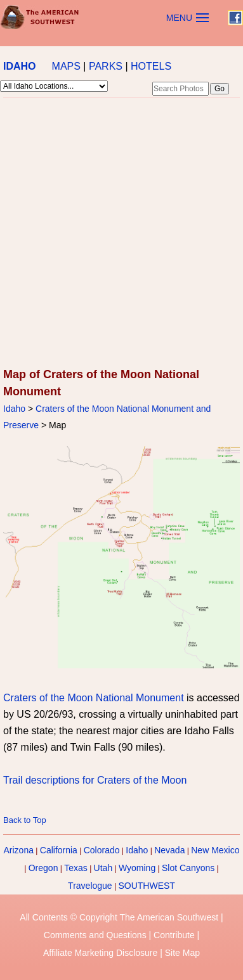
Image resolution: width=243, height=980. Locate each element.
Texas (76, 868)
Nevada (169, 850)
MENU (179, 18)
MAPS (66, 66)
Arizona (19, 850)
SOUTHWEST (146, 886)
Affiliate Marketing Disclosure (100, 953)
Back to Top (25, 820)
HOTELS (151, 66)
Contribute (174, 935)
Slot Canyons (188, 868)
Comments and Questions (95, 935)
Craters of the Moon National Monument (94, 698)
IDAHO (20, 66)
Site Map (182, 953)
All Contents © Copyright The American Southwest (119, 917)
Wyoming (137, 868)
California (59, 850)
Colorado (102, 850)
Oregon (43, 868)
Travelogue (90, 886)
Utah (103, 868)
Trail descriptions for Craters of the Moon (95, 780)
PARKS (106, 66)
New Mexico (215, 850)
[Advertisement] (120, 234)
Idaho (14, 409)
